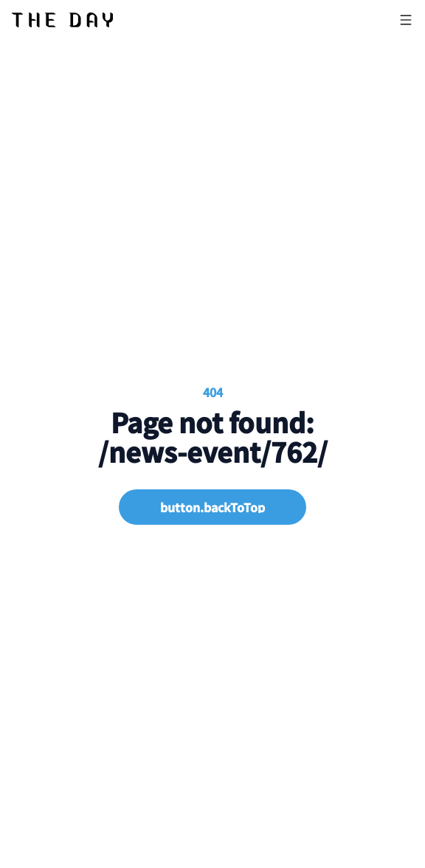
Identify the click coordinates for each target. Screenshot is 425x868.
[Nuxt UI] (62, 20)
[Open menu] (406, 20)
